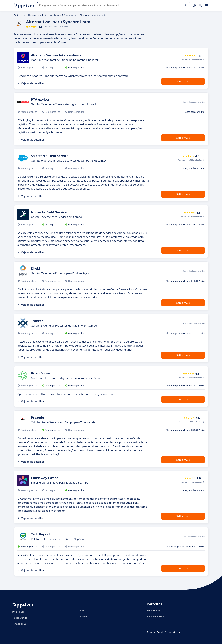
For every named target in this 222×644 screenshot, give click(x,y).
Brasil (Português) (169, 632)
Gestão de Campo (53, 15)
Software (84, 616)
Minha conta (154, 610)
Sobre (83, 610)
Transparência (20, 618)
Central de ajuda (156, 616)
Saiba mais (183, 81)
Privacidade (18, 612)
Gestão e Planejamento (30, 15)
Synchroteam (70, 15)
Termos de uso (20, 624)
